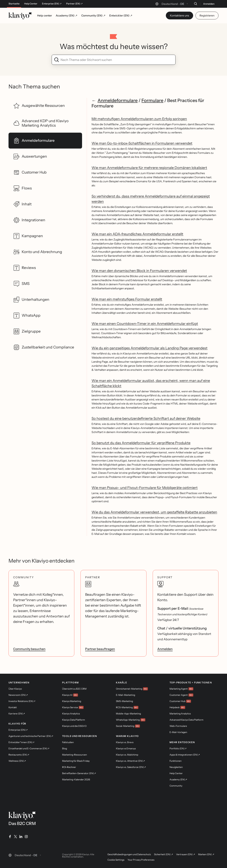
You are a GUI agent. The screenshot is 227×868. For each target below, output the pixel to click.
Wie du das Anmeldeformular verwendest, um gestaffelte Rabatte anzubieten (154, 512)
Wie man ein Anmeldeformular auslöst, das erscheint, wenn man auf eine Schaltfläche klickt (151, 383)
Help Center (31, 4)
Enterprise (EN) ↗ (52, 4)
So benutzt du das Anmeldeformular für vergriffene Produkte (141, 443)
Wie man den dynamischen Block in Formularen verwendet (139, 271)
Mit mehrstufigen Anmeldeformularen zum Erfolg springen (139, 119)
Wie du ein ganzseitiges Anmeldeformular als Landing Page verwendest (149, 348)
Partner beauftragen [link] (100, 649)
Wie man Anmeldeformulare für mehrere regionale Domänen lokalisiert (149, 168)
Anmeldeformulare (118, 100)
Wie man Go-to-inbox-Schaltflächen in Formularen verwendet (142, 143)
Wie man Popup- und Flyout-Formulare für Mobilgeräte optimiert (145, 488)
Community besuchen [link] (29, 649)
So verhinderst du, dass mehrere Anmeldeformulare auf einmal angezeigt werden (151, 199)
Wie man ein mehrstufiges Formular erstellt (127, 299)
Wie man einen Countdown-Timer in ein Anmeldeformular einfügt (145, 324)
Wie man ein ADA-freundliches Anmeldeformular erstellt (137, 234)
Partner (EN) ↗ (74, 4)
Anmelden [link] (165, 649)
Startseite (14, 4)
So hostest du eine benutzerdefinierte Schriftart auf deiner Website (146, 418)
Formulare (152, 100)
